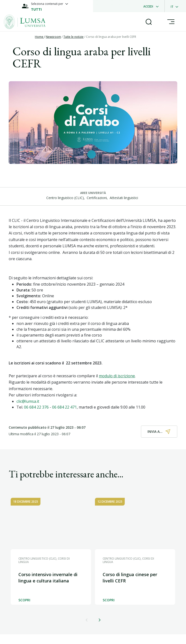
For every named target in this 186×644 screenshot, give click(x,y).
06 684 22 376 (36, 407)
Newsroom (53, 37)
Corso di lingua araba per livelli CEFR (111, 37)
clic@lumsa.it (28, 401)
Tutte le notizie (74, 37)
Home (39, 37)
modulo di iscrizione (117, 376)
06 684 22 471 (64, 407)
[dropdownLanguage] (176, 6)
